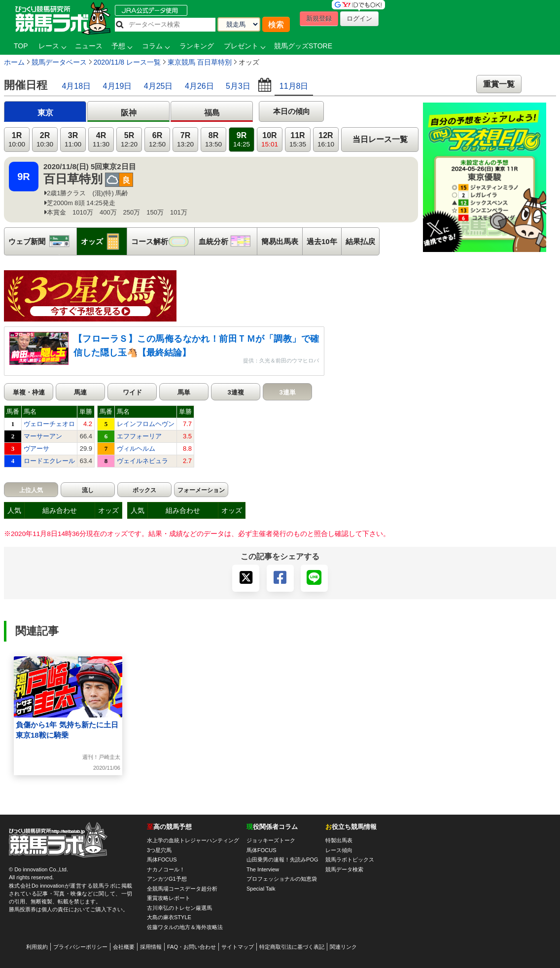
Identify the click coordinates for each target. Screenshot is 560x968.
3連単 (287, 392)
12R (326, 140)
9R (242, 140)
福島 (212, 113)
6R (157, 140)
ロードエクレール (49, 461)
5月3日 (238, 86)
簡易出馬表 (280, 241)
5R (129, 140)
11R (298, 140)
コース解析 (163, 241)
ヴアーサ (36, 448)
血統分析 (228, 241)
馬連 (80, 392)
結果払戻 (360, 241)
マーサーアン (43, 436)
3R (73, 140)
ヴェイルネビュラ (142, 461)
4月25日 (158, 86)
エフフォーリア (139, 436)
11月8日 (294, 86)
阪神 (129, 113)
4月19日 (118, 86)
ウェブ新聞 (42, 241)
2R (45, 140)
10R (270, 140)
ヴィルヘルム (136, 448)
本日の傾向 (292, 111)
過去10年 (322, 241)
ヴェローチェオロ (49, 424)
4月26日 (199, 86)
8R (213, 140)
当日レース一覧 (380, 139)
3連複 (235, 392)
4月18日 (76, 86)
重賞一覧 (499, 84)
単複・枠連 (29, 392)
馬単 (184, 392)
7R (185, 140)
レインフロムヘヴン (146, 424)
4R (101, 140)
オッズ (104, 241)
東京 (45, 113)
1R (17, 140)
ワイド (132, 392)
